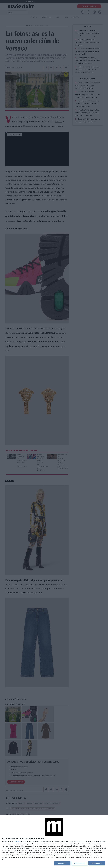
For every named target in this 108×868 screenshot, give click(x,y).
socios (17, 842)
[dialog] (54, 842)
